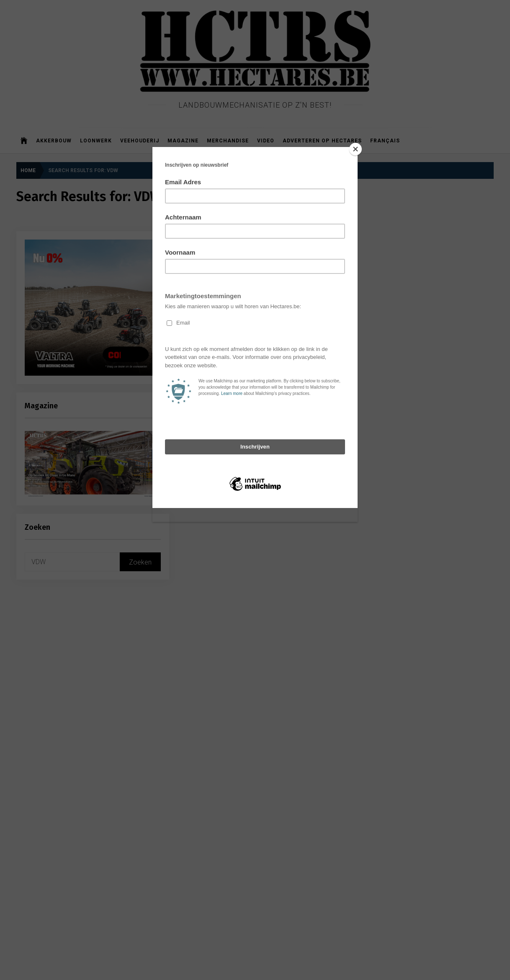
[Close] (355, 149)
